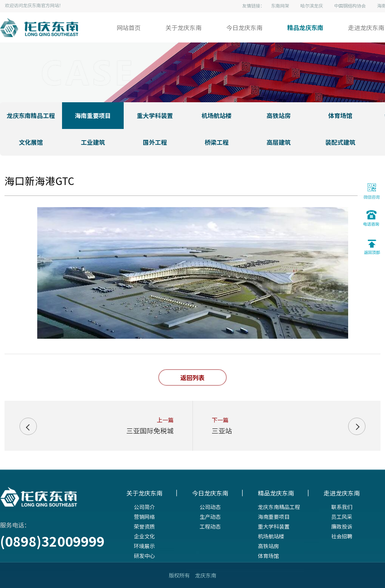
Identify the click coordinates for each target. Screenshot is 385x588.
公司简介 (144, 507)
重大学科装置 (274, 526)
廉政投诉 (342, 526)
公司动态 (210, 507)
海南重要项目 (274, 517)
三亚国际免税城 (150, 430)
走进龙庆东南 (366, 27)
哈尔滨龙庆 (312, 5)
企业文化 (144, 536)
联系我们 (342, 507)
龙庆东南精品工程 (279, 507)
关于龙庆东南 (183, 27)
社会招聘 (342, 536)
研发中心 (144, 556)
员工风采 (342, 517)
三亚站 (222, 430)
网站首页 (129, 27)
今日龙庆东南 (244, 27)
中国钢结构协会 (350, 5)
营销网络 (144, 517)
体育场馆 (268, 556)
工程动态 (210, 526)
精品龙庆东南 (305, 27)
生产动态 (210, 517)
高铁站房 (268, 546)
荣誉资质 (144, 526)
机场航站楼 (271, 536)
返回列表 (192, 377)
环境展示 (144, 546)
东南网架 (280, 5)
